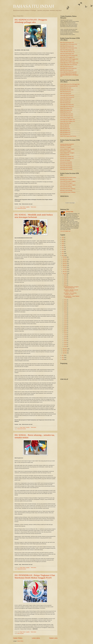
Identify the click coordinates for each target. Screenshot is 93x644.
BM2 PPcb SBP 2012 (65, 127)
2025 (63, 237)
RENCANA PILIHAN (22, 208)
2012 (63, 255)
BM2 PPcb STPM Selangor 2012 (67, 54)
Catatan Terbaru (18, 638)
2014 (63, 251)
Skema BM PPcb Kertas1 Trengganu (68, 181)
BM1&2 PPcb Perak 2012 (66, 112)
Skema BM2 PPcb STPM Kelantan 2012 (69, 48)
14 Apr (65, 320)
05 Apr (65, 338)
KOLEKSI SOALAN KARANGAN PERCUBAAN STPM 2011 (67, 145)
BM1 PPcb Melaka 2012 (65, 132)
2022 (63, 239)
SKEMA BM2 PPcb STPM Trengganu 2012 (69, 63)
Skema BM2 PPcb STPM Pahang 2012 (68, 72)
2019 (63, 243)
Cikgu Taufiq (70, 212)
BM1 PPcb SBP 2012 (65, 125)
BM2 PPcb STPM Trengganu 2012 (67, 61)
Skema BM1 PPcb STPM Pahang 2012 (68, 68)
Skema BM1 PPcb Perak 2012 (67, 114)
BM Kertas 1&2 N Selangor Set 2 (67, 158)
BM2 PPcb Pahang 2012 (65, 103)
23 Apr (65, 302)
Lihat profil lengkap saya (65, 231)
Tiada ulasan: (34, 207)
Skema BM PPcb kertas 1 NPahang (68, 189)
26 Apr (65, 283)
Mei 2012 (65, 271)
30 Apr (65, 275)
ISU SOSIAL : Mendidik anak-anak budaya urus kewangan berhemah (34, 216)
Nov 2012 (65, 259)
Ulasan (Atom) (20, 641)
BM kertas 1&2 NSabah (65, 160)
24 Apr (65, 300)
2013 (63, 253)
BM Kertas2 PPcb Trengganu (66, 183)
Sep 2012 (65, 263)
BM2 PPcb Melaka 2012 (65, 134)
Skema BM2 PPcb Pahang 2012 (67, 106)
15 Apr (65, 318)
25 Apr (65, 285)
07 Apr (65, 334)
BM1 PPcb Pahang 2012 (65, 101)
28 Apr (65, 279)
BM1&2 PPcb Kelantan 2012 (66, 110)
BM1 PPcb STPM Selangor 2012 (67, 50)
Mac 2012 (65, 349)
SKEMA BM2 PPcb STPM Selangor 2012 (69, 55)
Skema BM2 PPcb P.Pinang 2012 (67, 97)
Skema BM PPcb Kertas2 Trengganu (68, 185)
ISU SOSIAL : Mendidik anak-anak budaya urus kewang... (71, 290)
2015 (63, 249)
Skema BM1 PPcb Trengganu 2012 (68, 119)
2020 (63, 241)
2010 (63, 357)
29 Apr (65, 277)
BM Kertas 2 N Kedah (65, 155)
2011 (63, 355)
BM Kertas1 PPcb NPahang (66, 164)
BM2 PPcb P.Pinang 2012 (66, 94)
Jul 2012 (65, 267)
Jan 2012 (65, 353)
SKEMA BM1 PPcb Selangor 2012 (67, 52)
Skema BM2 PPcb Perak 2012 (67, 116)
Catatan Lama (53, 638)
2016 (63, 247)
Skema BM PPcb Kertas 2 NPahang (68, 192)
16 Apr (65, 316)
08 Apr (65, 332)
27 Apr (65, 281)
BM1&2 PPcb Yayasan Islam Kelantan (68, 136)
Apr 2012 (65, 273)
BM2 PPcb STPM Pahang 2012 (67, 70)
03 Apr (65, 342)
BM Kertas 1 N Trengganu (66, 147)
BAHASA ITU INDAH (34, 6)
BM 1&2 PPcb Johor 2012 (66, 88)
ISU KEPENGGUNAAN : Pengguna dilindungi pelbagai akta (31, 21)
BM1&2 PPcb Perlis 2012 (66, 123)
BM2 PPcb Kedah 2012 (65, 131)
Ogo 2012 (65, 265)
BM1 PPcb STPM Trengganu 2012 (67, 57)
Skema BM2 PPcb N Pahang (66, 169)
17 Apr (65, 314)
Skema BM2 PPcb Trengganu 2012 (68, 121)
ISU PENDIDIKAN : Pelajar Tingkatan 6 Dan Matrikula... (72, 297)
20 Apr (65, 308)
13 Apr (65, 322)
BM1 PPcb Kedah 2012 (65, 129)
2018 (63, 245)
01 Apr (65, 346)
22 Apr (65, 304)
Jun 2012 (65, 269)
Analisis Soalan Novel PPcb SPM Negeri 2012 (70, 84)
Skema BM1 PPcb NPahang (66, 166)
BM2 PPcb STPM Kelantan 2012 (67, 46)
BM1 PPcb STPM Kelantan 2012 (67, 42)
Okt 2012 (65, 261)
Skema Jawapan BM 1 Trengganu (67, 149)
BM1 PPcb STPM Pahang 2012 (67, 67)
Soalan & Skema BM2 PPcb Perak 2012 (69, 65)
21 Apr (65, 306)
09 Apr (65, 330)
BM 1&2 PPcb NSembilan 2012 (67, 90)
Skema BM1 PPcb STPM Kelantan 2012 (69, 44)
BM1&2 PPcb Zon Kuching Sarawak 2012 (69, 86)
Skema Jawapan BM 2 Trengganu (67, 153)
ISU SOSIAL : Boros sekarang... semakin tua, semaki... (70, 294)
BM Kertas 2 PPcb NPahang (66, 190)
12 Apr (65, 324)
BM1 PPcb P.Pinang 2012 (66, 92)
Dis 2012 (65, 257)
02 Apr (65, 344)
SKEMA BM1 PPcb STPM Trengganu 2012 (69, 59)
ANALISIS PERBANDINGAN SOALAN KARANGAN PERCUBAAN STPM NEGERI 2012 (69, 75)
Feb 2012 (65, 351)
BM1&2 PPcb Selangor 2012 (66, 108)
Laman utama (36, 638)
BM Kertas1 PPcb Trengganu (66, 179)
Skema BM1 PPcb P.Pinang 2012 (67, 95)
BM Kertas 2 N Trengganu (66, 151)
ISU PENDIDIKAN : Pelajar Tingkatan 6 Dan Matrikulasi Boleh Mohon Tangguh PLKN (35, 576)
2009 (63, 359)
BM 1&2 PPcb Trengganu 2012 (67, 118)
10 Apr (65, 328)
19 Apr (65, 310)
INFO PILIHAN (20, 633)
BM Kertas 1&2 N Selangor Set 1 (67, 156)
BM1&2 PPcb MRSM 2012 (66, 99)
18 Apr (65, 312)
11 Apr (65, 326)
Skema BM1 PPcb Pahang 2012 (67, 105)
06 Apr (65, 336)
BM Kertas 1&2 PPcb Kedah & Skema (68, 178)
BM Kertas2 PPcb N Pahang (66, 168)
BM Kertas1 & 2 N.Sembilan (66, 162)
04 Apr (65, 340)
